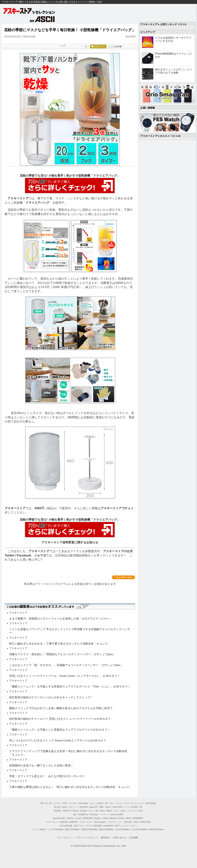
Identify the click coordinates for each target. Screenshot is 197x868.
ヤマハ (116, 811)
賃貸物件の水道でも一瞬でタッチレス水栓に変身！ (41, 765)
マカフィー (73, 807)
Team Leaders (100, 822)
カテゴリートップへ (123, 577)
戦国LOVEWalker (157, 829)
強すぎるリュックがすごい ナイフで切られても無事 (174, 71)
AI (46, 803)
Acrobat (84, 811)
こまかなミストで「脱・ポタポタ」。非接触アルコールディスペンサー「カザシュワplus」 (66, 665)
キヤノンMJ (93, 811)
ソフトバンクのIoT (135, 811)
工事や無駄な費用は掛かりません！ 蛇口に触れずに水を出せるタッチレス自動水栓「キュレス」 (71, 787)
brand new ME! (117, 815)
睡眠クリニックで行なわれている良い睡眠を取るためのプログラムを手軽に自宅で (61, 708)
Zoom (123, 811)
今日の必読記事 (66, 826)
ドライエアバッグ (37, 203)
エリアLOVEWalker (55, 829)
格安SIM (64, 822)
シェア (62, 46)
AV (106, 803)
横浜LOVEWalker (72, 829)
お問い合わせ (119, 838)
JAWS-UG (67, 811)
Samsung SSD (59, 818)
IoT (50, 803)
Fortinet (121, 818)
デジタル (73, 803)
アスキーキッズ (52, 822)
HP (141, 807)
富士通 (57, 807)
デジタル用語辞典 (94, 826)
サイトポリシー (65, 838)
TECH (65, 803)
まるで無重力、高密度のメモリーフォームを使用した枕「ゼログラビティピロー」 (61, 619)
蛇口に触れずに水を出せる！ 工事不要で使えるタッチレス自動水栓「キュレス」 (60, 644)
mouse (64, 807)
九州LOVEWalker (123, 829)
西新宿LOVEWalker (89, 829)
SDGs (136, 822)
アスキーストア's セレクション (29, 11)
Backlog (113, 818)
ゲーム (141, 803)
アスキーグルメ (86, 822)
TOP (42, 803)
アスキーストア (18, 198)
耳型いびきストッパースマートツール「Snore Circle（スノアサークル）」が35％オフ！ (65, 676)
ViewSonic (94, 815)
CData (105, 818)
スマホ (119, 803)
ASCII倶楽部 (151, 803)
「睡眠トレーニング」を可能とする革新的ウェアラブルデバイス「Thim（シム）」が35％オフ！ (70, 686)
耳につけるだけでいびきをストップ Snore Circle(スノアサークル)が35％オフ (58, 740)
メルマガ (40, 555)
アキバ (112, 803)
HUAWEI (57, 811)
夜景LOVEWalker (106, 829)
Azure (103, 811)
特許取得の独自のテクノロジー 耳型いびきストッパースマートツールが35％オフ (60, 719)
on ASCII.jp (42, 19)
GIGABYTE (83, 815)
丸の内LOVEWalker (140, 829)
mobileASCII (109, 826)
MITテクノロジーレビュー (126, 826)
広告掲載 (133, 838)
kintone (76, 811)
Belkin (109, 811)
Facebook (24, 555)
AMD (101, 807)
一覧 (85, 46)
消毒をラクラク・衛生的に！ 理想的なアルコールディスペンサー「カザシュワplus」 (62, 654)
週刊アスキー (80, 826)
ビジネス (57, 803)
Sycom (108, 807)
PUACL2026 (145, 822)
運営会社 (105, 838)
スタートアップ (130, 803)
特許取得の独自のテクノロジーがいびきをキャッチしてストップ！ (51, 697)
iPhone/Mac (83, 803)
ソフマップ (104, 815)
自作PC (100, 803)
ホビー (93, 803)
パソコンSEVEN (131, 807)
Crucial (78, 818)
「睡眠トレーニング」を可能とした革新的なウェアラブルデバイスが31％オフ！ (60, 730)
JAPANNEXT (138, 818)
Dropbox (97, 818)
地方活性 (128, 822)
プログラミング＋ (115, 822)
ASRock (70, 818)
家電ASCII (74, 822)
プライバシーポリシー (87, 838)
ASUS (128, 818)
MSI (75, 815)
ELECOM (84, 807)
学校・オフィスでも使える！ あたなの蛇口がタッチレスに (47, 776)
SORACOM (88, 818)
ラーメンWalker (39, 829)
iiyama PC (93, 807)
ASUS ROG (118, 807)
